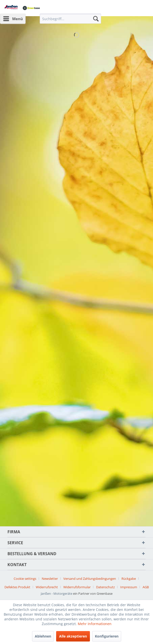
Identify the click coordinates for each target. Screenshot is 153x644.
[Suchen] (96, 19)
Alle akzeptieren (73, 636)
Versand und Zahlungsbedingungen (90, 579)
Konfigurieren (107, 636)
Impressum (129, 587)
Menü (13, 18)
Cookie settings (25, 579)
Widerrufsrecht (47, 587)
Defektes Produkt (17, 587)
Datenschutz (105, 587)
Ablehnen (43, 636)
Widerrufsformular (77, 587)
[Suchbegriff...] (70, 19)
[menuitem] (13, 19)
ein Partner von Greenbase (93, 593)
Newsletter (50, 579)
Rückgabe (129, 579)
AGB (146, 587)
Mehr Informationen (95, 624)
